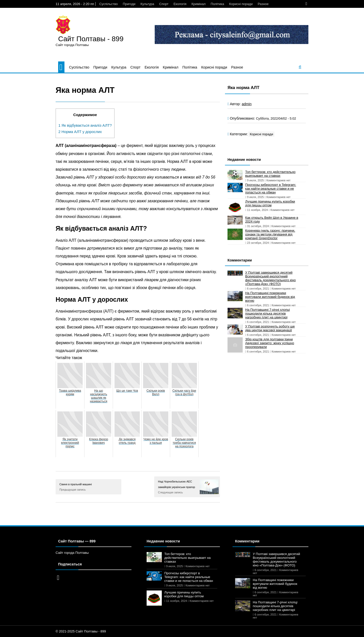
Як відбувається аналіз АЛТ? (85, 125)
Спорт (164, 4)
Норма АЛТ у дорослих (80, 132)
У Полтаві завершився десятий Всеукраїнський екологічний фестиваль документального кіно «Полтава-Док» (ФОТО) (270, 278)
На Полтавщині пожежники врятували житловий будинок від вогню (270, 297)
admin (247, 104)
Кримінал (198, 4)
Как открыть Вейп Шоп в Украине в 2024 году (272, 219)
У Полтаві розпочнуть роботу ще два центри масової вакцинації (270, 328)
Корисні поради (241, 4)
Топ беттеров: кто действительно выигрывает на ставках (270, 174)
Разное (263, 4)
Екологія (180, 4)
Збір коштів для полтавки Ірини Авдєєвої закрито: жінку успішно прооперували (270, 343)
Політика (217, 4)
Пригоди (129, 4)
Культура (147, 4)
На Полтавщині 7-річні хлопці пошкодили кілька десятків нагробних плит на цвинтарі (268, 313)
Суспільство (109, 4)
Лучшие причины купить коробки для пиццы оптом (270, 203)
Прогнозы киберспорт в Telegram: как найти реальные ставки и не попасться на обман (271, 189)
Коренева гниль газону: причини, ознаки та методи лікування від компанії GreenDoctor (270, 234)
